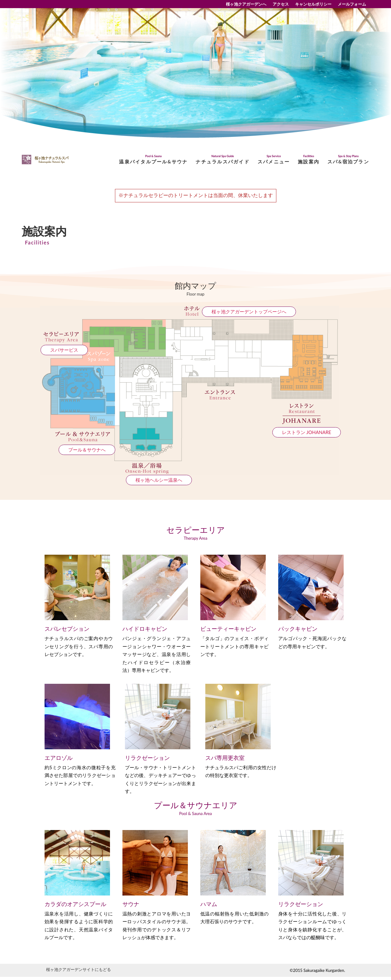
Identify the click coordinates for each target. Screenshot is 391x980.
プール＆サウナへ (87, 450)
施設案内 (309, 159)
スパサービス (64, 350)
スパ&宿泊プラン (348, 159)
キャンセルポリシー (313, 4)
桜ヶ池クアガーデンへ (246, 4)
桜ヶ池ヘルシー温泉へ (159, 480)
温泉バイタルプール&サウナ (153, 159)
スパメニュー (274, 159)
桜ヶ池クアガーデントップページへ (249, 311)
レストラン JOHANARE (307, 432)
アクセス (281, 4)
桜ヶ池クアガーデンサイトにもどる (79, 969)
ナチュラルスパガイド (223, 159)
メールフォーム (352, 4)
